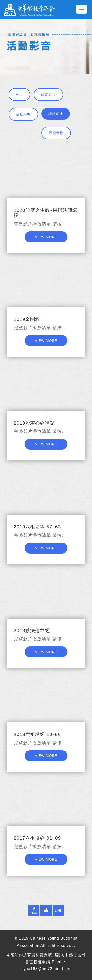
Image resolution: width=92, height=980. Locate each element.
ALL (19, 95)
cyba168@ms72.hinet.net (46, 969)
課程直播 (56, 114)
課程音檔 (56, 133)
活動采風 (23, 114)
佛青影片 (48, 95)
